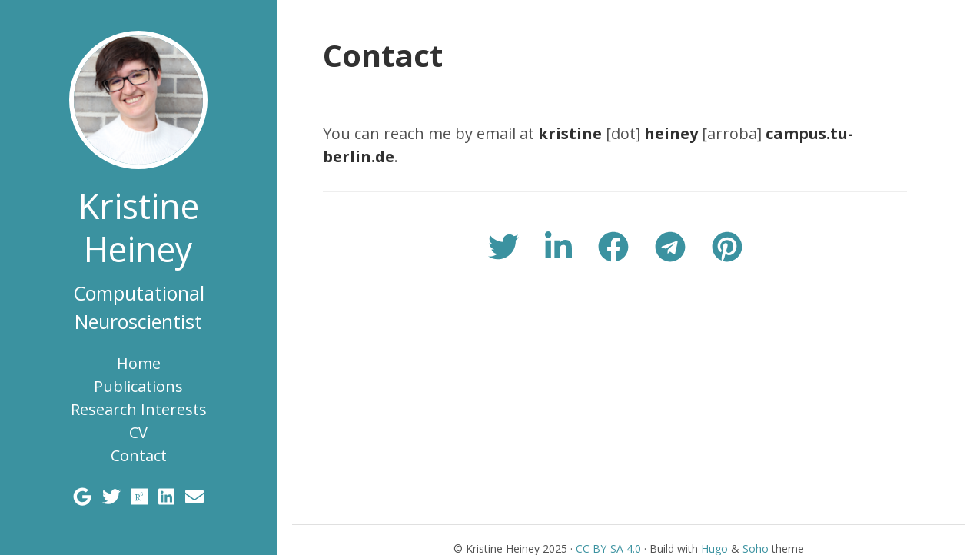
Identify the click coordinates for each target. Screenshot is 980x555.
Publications (138, 386)
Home (139, 363)
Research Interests (139, 409)
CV (138, 432)
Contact (139, 455)
